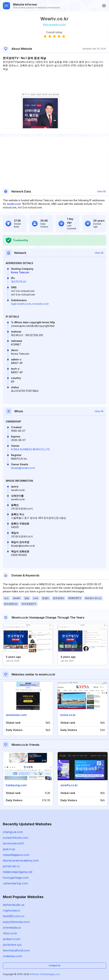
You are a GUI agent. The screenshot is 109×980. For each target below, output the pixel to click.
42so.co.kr (10, 933)
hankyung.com (16, 785)
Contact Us (54, 965)
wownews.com (16, 715)
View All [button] (101, 191)
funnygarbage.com (16, 878)
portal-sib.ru (11, 866)
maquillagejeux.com (16, 855)
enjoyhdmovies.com (16, 922)
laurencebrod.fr (14, 843)
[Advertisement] (54, 82)
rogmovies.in (11, 910)
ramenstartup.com (15, 883)
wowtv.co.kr (14, 204)
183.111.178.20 (19, 282)
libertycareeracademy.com (21, 860)
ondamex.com (12, 956)
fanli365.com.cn (14, 916)
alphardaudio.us (14, 905)
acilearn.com (12, 939)
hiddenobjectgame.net (18, 872)
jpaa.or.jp (9, 849)
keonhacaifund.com (16, 950)
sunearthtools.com (16, 838)
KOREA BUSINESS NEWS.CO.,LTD (30, 449)
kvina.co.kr (68, 715)
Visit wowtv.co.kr (54, 25)
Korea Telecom (20, 272)
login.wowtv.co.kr (21, 304)
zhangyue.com (13, 832)
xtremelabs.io (12, 928)
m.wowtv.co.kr (41, 304)
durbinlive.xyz (12, 945)
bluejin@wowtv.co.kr (23, 468)
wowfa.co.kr (69, 785)
